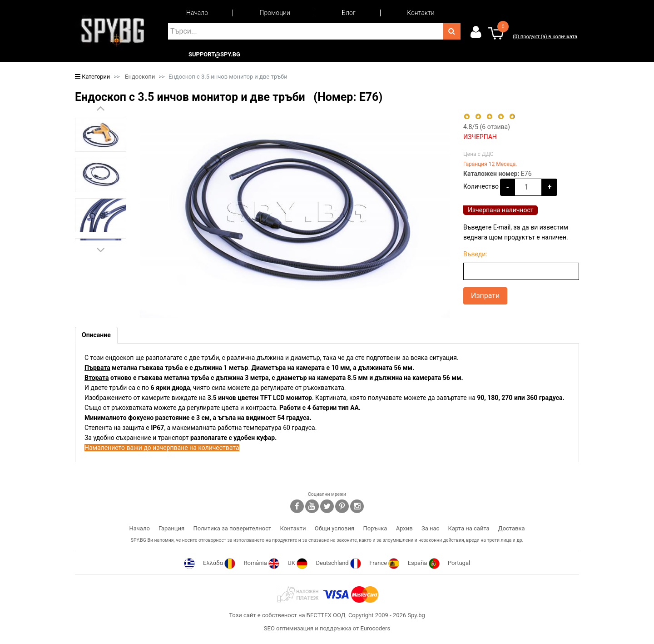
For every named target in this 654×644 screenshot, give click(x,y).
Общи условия (334, 528)
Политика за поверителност (232, 528)
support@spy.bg (214, 55)
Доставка (512, 528)
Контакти (421, 13)
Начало (197, 13)
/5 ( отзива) (487, 127)
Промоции (275, 13)
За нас (430, 528)
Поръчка (375, 528)
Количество (481, 186)
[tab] (96, 335)
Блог (348, 13)
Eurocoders (375, 628)
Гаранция (171, 528)
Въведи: (475, 254)
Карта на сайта (469, 528)
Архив (404, 528)
